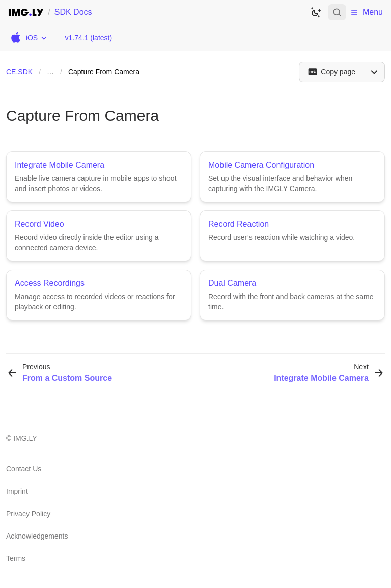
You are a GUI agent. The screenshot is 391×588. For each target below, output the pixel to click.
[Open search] (337, 12)
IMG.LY (25, 438)
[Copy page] (331, 72)
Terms (16, 558)
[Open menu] (374, 72)
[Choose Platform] (28, 38)
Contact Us (24, 469)
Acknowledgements (37, 536)
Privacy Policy (28, 514)
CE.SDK (19, 72)
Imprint (17, 491)
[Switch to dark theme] (316, 12)
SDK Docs (73, 12)
